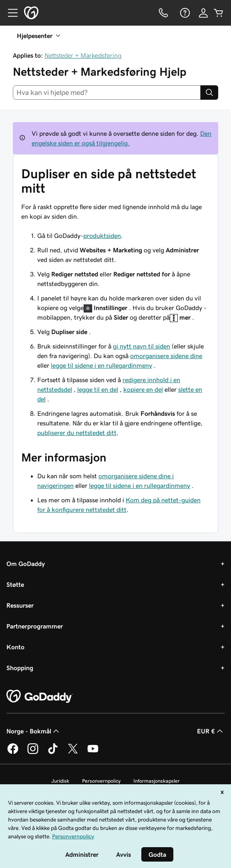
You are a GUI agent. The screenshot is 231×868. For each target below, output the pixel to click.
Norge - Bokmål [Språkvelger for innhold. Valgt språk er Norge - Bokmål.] (34, 731)
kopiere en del (143, 389)
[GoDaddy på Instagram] (33, 753)
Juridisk (60, 781)
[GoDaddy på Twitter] (73, 753)
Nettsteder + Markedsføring (83, 55)
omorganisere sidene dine (166, 356)
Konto (15, 647)
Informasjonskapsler (157, 781)
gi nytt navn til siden (142, 346)
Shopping (20, 668)
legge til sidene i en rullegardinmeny (101, 365)
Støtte (15, 584)
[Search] (209, 93)
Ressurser (20, 605)
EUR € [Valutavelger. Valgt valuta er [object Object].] (211, 731)
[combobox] (107, 93)
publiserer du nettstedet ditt (77, 433)
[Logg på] (203, 13)
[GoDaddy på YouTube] (93, 753)
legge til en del (98, 389)
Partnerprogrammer (35, 626)
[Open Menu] (10, 13)
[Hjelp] (184, 13)
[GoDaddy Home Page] (40, 697)
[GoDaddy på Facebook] (13, 753)
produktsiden (102, 236)
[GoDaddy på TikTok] (53, 753)
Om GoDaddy (26, 564)
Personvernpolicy (101, 781)
